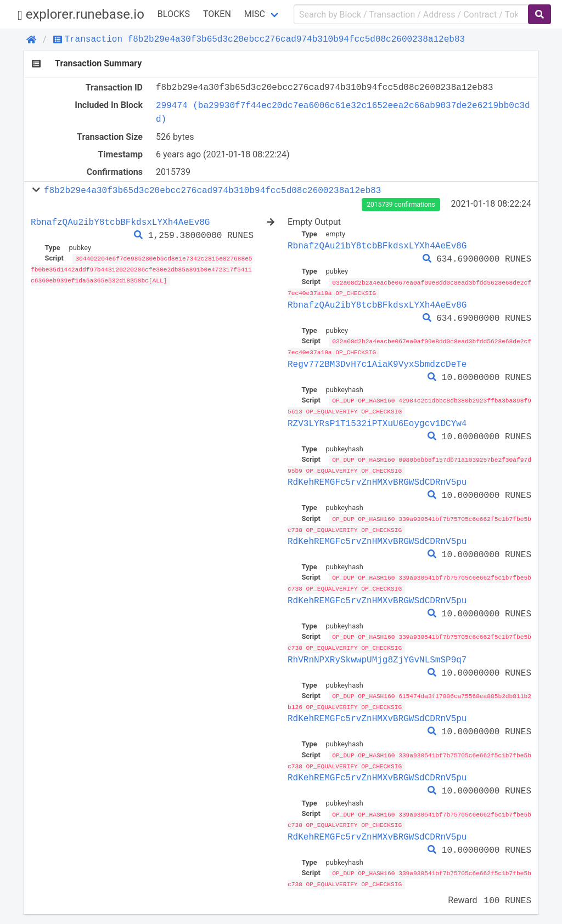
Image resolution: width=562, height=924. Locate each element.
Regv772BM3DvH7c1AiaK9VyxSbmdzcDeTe (377, 362)
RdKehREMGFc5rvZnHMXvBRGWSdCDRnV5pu (377, 479)
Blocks (174, 14)
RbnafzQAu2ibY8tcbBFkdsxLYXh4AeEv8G (120, 222)
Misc (255, 14)
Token (217, 14)
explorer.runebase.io (81, 15)
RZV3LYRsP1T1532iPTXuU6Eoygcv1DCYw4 (377, 421)
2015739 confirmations (401, 205)
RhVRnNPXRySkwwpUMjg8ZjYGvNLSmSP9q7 (377, 655)
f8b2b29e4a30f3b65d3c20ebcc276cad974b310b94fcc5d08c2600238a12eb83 (212, 190)
